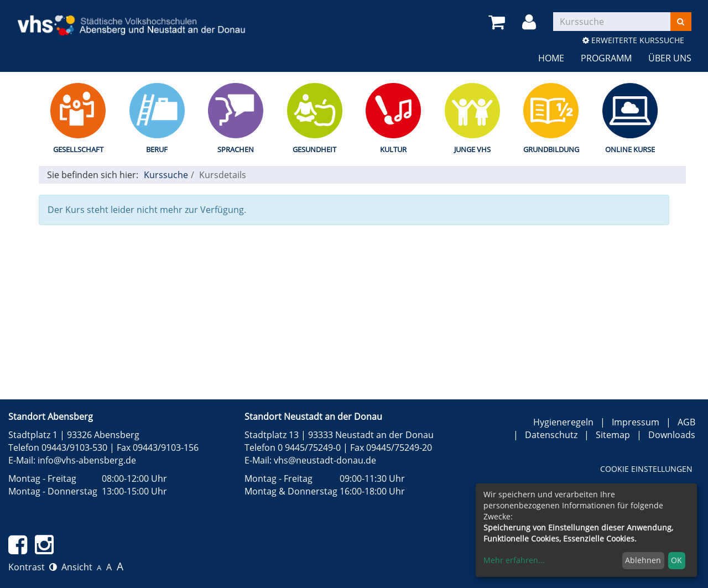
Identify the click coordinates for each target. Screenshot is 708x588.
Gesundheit (314, 149)
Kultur (393, 149)
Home (551, 58)
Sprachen (236, 149)
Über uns (670, 58)
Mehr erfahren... (514, 560)
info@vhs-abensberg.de (87, 460)
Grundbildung (551, 149)
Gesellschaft (78, 149)
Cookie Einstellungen (646, 469)
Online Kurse (630, 149)
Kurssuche (166, 175)
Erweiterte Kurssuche (633, 40)
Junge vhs (472, 149)
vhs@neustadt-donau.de (325, 460)
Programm (606, 58)
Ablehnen (643, 560)
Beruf (157, 149)
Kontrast (33, 567)
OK (676, 560)
